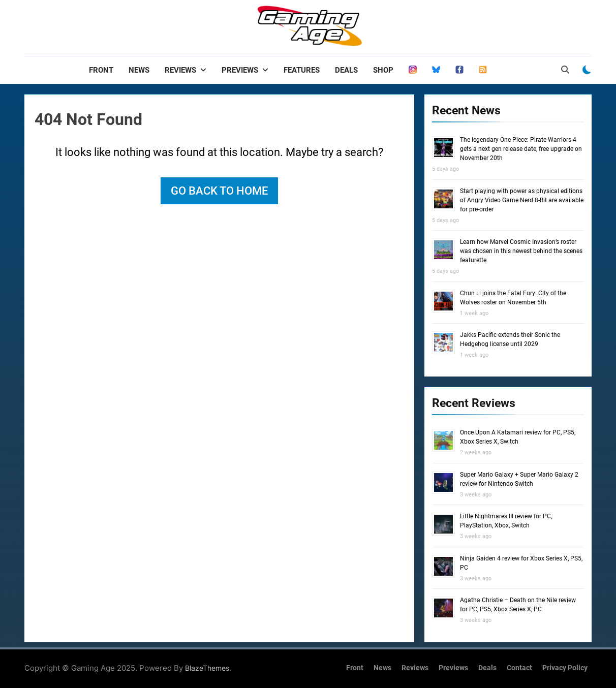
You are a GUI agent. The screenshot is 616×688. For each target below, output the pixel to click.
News (139, 70)
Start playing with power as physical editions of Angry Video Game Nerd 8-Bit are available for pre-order (522, 200)
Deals (346, 70)
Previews (240, 70)
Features (302, 70)
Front (101, 70)
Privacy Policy (565, 668)
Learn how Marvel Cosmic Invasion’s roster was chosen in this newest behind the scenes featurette (521, 251)
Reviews (180, 70)
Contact (519, 668)
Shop (383, 70)
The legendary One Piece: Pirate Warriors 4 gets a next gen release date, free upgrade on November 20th (521, 149)
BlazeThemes (207, 668)
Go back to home (219, 191)
